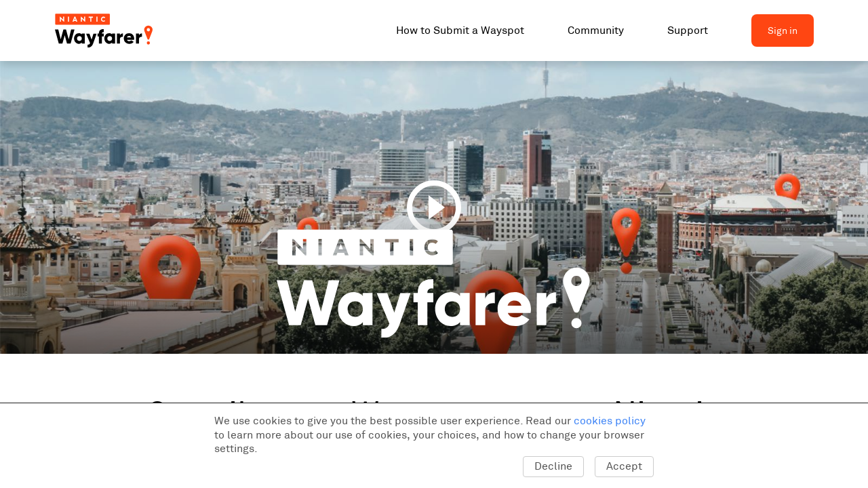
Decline (553, 466)
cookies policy (610, 421)
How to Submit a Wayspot (460, 30)
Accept (624, 466)
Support (688, 30)
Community (596, 30)
